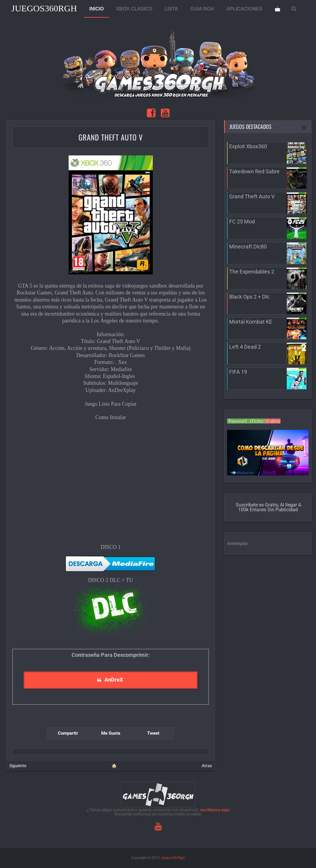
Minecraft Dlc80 (248, 247)
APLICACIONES (244, 9)
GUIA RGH (202, 9)
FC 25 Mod (242, 221)
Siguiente (18, 766)
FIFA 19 (238, 372)
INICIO (97, 9)
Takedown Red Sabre (254, 171)
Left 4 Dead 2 (245, 347)
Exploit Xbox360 (248, 146)
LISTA (171, 9)
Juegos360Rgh (44, 8)
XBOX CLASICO (134, 9)
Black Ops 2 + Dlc (249, 297)
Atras (207, 766)
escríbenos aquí (215, 810)
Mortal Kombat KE (251, 322)
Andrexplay (238, 543)
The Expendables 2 (252, 272)
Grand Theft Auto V (111, 137)
